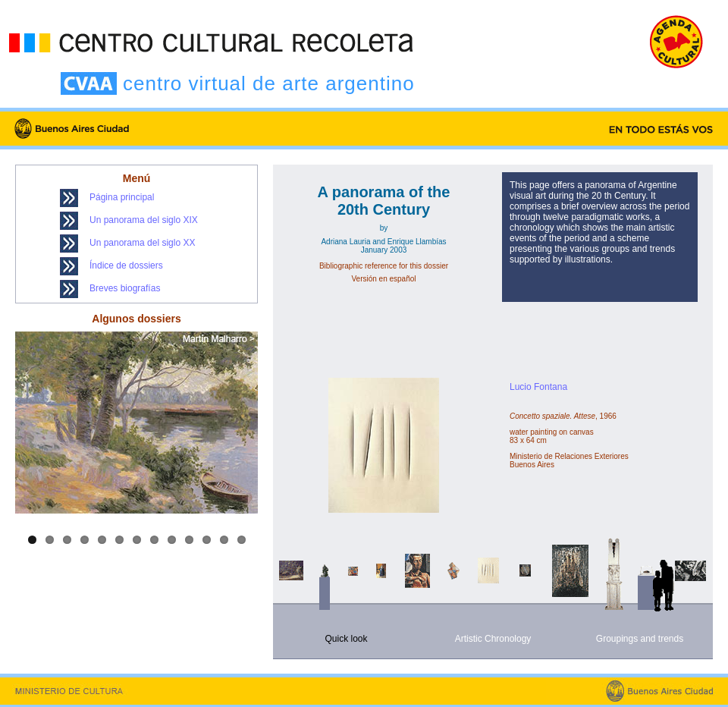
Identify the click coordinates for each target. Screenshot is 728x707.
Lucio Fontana (538, 387)
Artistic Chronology (493, 639)
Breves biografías (125, 288)
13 (242, 540)
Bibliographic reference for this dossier (384, 266)
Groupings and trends (640, 639)
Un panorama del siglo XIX (144, 220)
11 (207, 540)
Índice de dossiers (126, 266)
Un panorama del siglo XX (142, 243)
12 (224, 540)
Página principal (122, 197)
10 (189, 540)
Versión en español (383, 279)
